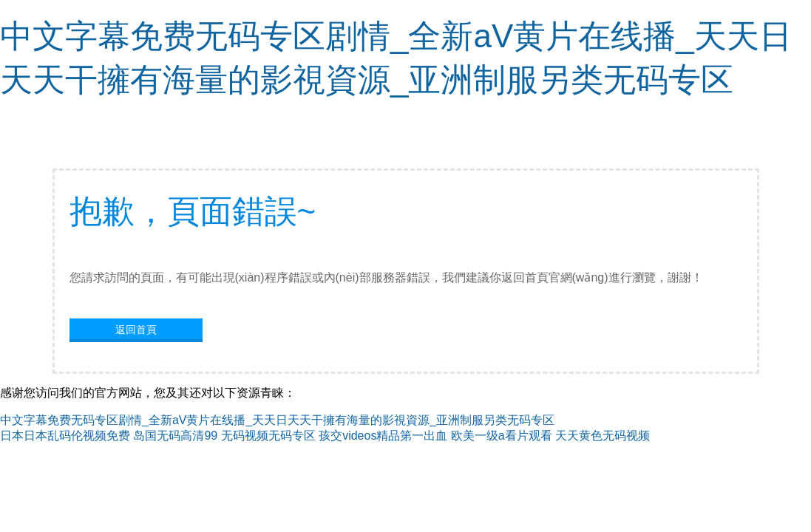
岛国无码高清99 (175, 436)
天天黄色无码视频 (603, 436)
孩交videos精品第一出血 (383, 436)
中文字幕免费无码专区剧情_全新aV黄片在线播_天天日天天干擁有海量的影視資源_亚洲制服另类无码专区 (277, 420)
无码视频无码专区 (268, 436)
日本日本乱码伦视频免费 (65, 436)
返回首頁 (136, 330)
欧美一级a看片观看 (502, 436)
